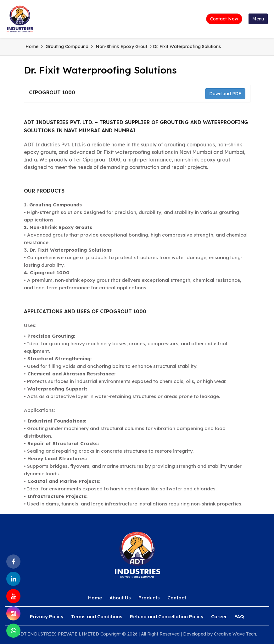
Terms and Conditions (97, 617)
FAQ (239, 617)
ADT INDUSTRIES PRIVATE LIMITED (58, 634)
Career (219, 617)
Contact (177, 598)
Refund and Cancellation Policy (167, 617)
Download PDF (225, 94)
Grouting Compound (67, 46)
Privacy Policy (47, 617)
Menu (258, 19)
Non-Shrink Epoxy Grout (121, 46)
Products (149, 598)
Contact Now (224, 19)
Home (32, 46)
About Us (120, 598)
